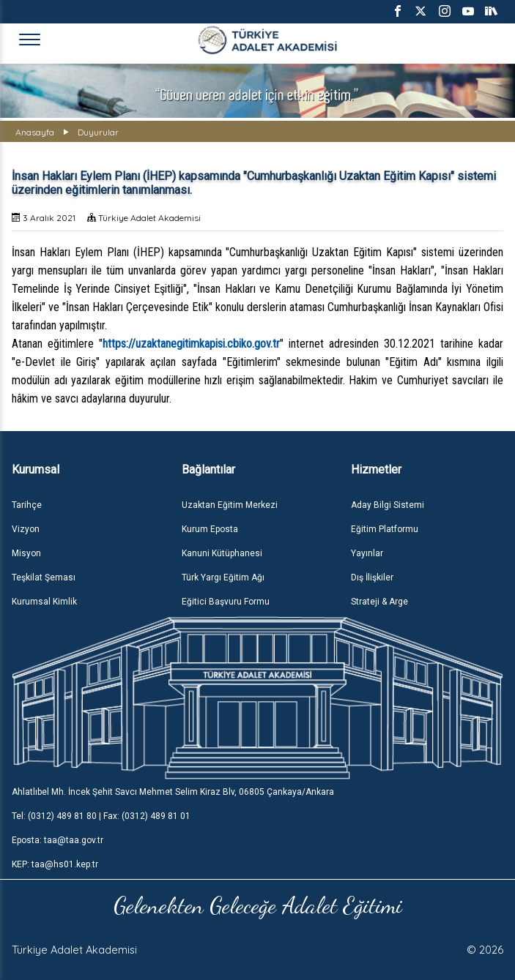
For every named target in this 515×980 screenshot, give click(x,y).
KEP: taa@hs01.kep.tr (55, 864)
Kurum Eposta (210, 529)
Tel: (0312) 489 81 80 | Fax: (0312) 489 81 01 (101, 816)
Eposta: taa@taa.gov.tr (58, 840)
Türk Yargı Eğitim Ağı (223, 577)
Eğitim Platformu (385, 529)
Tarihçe (27, 505)
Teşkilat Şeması (44, 577)
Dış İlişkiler (372, 577)
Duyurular (98, 132)
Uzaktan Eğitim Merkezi (230, 505)
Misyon (26, 553)
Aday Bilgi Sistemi (388, 505)
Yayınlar (367, 553)
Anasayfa (35, 132)
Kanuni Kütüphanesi (222, 553)
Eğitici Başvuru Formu (226, 602)
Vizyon (26, 529)
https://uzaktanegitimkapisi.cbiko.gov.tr (191, 344)
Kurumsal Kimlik (44, 602)
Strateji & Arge (379, 602)
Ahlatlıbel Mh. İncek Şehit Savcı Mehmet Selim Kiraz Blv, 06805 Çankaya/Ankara (173, 792)
